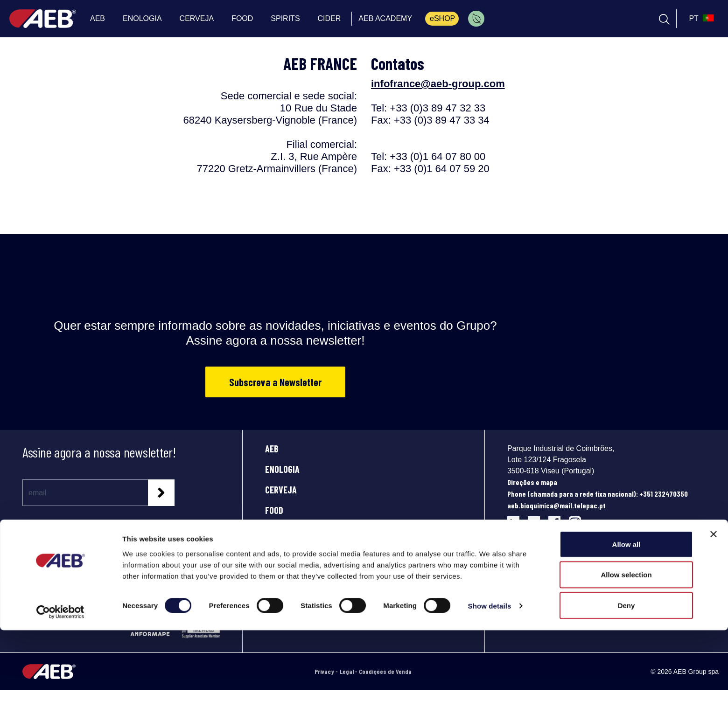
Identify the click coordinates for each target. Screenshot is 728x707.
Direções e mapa (532, 482)
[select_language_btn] (700, 19)
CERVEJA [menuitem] (197, 18)
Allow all (626, 621)
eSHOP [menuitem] (442, 18)
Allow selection (626, 652)
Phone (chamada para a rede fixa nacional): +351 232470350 (598, 494)
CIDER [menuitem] (329, 18)
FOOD (274, 510)
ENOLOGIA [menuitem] (142, 18)
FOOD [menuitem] (242, 18)
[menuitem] (476, 19)
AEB (272, 449)
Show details (490, 683)
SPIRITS (279, 531)
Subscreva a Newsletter (275, 382)
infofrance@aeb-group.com (438, 84)
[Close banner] (714, 611)
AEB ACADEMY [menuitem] (385, 18)
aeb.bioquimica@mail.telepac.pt (556, 505)
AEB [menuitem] (98, 18)
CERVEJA (281, 490)
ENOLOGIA (282, 469)
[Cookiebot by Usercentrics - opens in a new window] (60, 689)
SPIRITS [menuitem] (285, 18)
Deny (626, 682)
